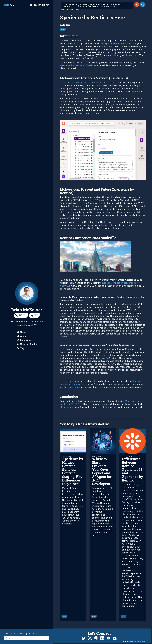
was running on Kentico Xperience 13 (81, 83)
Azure (40, 321)
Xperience (132, 642)
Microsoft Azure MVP (27, 325)
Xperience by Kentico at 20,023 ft (78, 65)
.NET (32, 321)
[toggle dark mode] (6, 5)
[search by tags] (21, 348)
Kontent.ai (24, 321)
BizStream (74, 387)
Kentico (15, 321)
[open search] (142, 4)
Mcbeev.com (131, 55)
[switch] (137, 4)
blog (63, 29)
